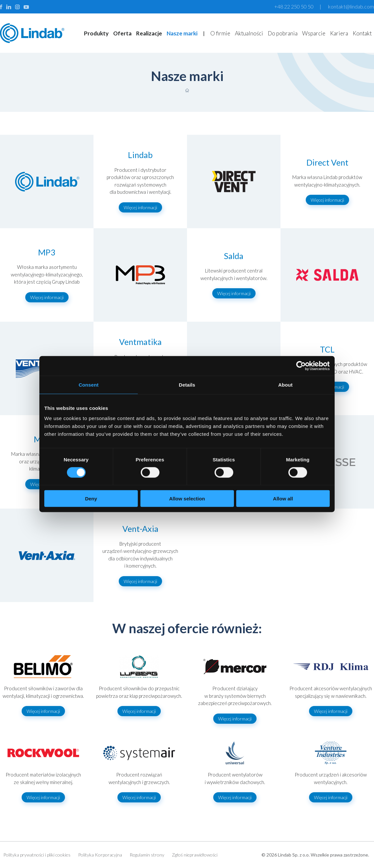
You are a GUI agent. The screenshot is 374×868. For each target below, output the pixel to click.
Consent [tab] (89, 384)
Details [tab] (187, 384)
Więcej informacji (140, 207)
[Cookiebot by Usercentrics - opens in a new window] (301, 366)
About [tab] (285, 384)
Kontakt (362, 33)
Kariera (339, 33)
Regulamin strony (147, 855)
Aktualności (249, 33)
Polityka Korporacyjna (100, 855)
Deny (91, 499)
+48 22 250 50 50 (294, 6)
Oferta (122, 33)
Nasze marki (182, 33)
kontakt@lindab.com (351, 6)
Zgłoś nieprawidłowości (195, 855)
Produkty (96, 33)
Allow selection (187, 499)
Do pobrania (283, 33)
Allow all (283, 499)
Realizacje (149, 33)
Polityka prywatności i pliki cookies (37, 855)
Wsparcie (314, 33)
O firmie (220, 33)
